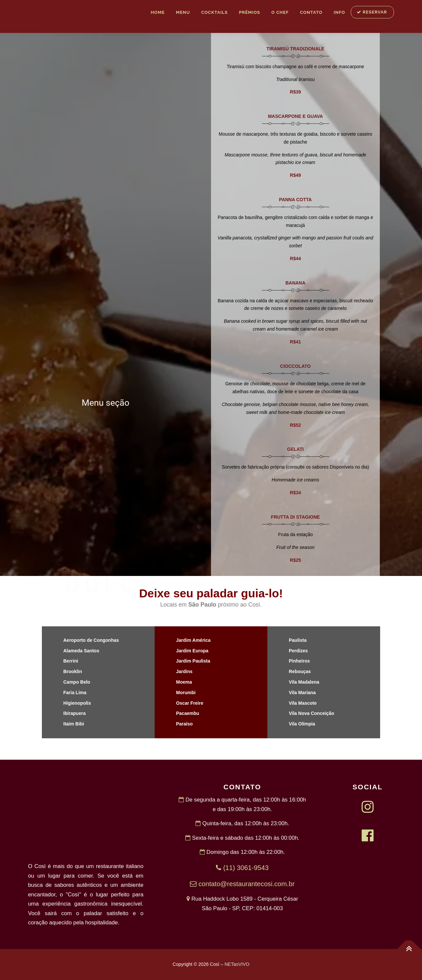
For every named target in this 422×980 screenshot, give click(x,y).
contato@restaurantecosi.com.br (242, 884)
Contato (311, 12)
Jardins (184, 671)
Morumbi (186, 693)
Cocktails (214, 12)
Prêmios (250, 12)
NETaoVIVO (237, 964)
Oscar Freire (190, 703)
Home (158, 12)
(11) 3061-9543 (242, 868)
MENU (183, 12)
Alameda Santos (81, 651)
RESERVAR (372, 12)
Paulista (298, 640)
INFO (339, 12)
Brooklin (73, 671)
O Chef (280, 12)
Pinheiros (299, 661)
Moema (184, 682)
